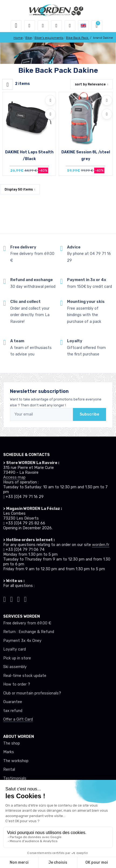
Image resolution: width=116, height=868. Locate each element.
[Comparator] (70, 26)
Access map (14, 477)
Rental (9, 770)
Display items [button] (19, 189)
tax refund (13, 711)
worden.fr (101, 545)
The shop (12, 743)
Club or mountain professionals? (32, 693)
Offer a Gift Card (18, 719)
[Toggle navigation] (16, 26)
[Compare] (50, 114)
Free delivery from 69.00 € (27, 623)
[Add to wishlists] (50, 100)
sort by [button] (90, 84)
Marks (9, 752)
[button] (30, 26)
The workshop (16, 761)
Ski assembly (15, 667)
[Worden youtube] (25, 599)
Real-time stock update (25, 676)
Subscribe (89, 414)
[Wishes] (57, 26)
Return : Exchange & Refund (29, 632)
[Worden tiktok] (5, 599)
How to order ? (17, 684)
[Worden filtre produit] (8, 84)
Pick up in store (17, 658)
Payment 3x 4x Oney (22, 641)
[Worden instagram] (12, 599)
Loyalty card (15, 649)
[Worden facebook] (19, 599)
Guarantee (13, 702)
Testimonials (15, 778)
